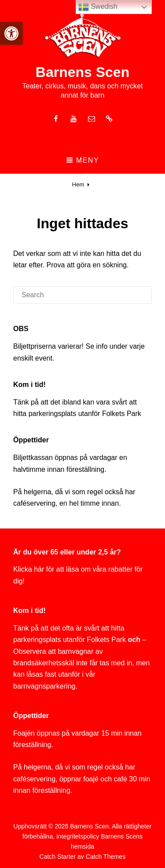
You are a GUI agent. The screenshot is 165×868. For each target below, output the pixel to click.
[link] (11, 33)
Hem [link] (78, 184)
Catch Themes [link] (106, 857)
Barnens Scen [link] (82, 72)
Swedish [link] (98, 7)
